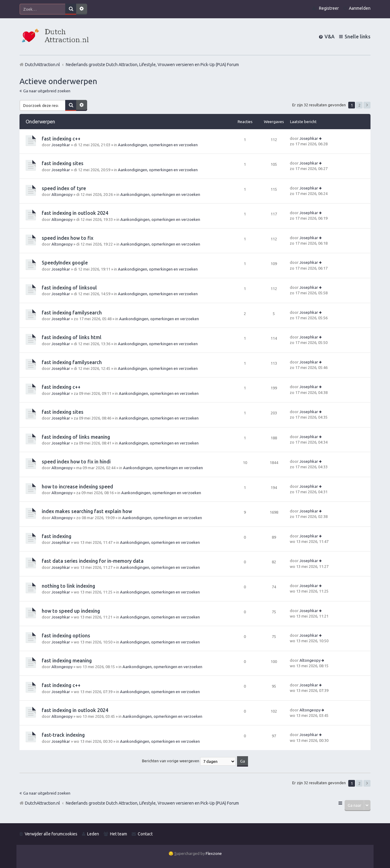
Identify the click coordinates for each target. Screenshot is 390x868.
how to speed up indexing (71, 611)
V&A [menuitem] (330, 37)
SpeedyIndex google (65, 263)
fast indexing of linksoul (69, 288)
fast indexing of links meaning (76, 437)
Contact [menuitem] (145, 834)
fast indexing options (66, 636)
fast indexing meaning (67, 661)
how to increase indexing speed (77, 487)
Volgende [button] (367, 105)
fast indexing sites (63, 163)
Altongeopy (62, 194)
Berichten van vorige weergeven (189, 761)
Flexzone (214, 853)
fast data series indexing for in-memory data (93, 561)
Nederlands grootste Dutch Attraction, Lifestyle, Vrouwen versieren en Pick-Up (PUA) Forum (152, 803)
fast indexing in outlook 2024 (75, 213)
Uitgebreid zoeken (82, 9)
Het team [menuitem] (119, 834)
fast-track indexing (63, 735)
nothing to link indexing (68, 586)
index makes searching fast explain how (87, 511)
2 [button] (359, 105)
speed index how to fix (67, 238)
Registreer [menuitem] (329, 8)
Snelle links (358, 37)
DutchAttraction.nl (43, 803)
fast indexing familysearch (72, 313)
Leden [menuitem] (93, 834)
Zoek (71, 9)
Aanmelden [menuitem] (360, 8)
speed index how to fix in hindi (76, 462)
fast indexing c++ (61, 139)
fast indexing (57, 536)
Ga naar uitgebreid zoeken (47, 91)
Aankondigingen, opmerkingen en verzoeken (158, 145)
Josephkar (61, 145)
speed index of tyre (64, 188)
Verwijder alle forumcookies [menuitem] (51, 834)
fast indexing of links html (72, 337)
